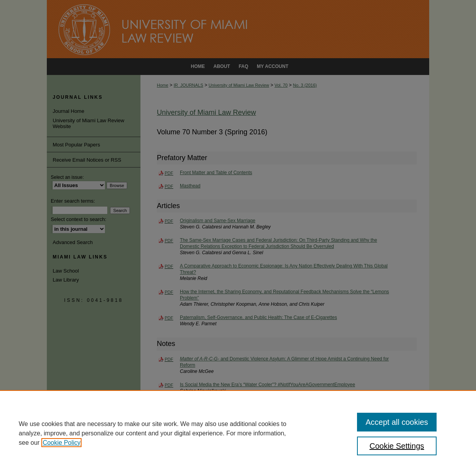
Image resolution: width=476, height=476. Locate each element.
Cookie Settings (397, 446)
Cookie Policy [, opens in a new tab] (61, 443)
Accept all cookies (397, 422)
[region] (238, 433)
